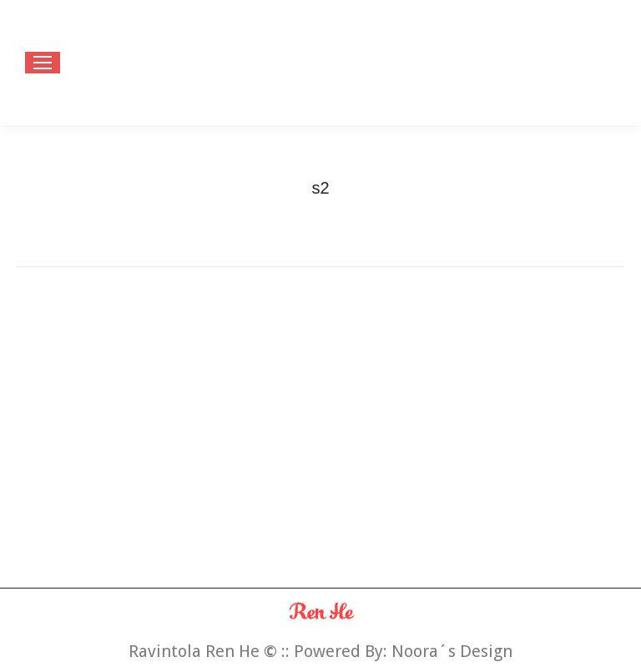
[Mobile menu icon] (43, 63)
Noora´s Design (452, 651)
